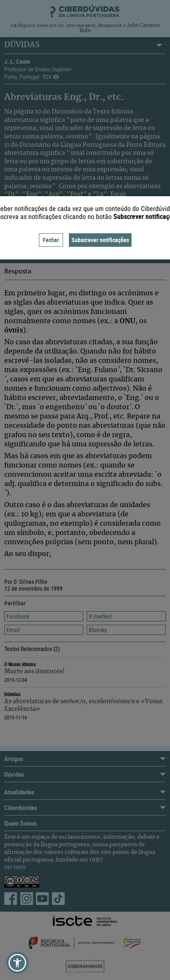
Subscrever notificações (100, 240)
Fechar (51, 240)
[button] (17, 963)
